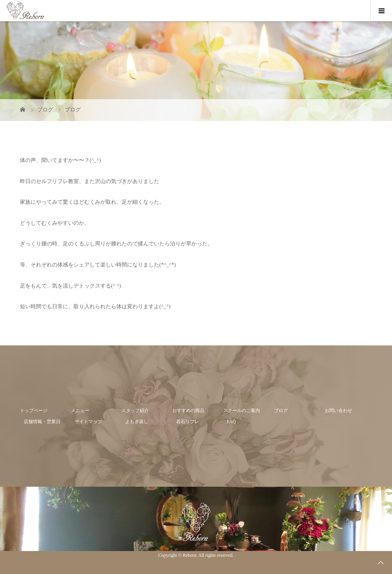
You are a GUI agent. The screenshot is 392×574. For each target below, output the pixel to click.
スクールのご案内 (242, 410)
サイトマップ (88, 422)
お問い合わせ (338, 410)
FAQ (231, 422)
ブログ (281, 410)
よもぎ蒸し (137, 422)
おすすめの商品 (188, 410)
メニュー (80, 410)
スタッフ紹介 (135, 410)
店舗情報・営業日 (42, 422)
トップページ (34, 410)
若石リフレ (188, 422)
